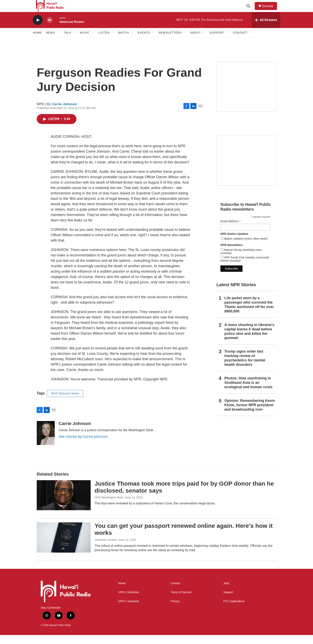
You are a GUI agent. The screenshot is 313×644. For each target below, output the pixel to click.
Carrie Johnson (65, 113)
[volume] (50, 29)
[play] (38, 29)
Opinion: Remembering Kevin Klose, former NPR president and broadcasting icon (250, 414)
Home (37, 42)
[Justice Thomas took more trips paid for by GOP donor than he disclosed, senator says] (64, 504)
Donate (270, 10)
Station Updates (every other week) (245, 248)
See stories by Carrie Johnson (83, 445)
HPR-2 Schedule (129, 610)
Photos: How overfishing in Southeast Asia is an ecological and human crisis (248, 392)
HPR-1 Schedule (129, 601)
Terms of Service (181, 601)
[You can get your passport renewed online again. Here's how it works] (64, 546)
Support (228, 601)
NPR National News (65, 402)
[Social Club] (246, 170)
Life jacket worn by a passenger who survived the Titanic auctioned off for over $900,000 (249, 314)
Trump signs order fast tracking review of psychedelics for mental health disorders (245, 367)
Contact (175, 592)
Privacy (175, 610)
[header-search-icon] (250, 11)
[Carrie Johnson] (46, 442)
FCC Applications (234, 610)
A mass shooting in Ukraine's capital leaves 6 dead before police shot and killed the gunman (249, 340)
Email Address (231, 230)
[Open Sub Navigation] (58, 42)
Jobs (226, 592)
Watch (123, 42)
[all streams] (266, 29)
